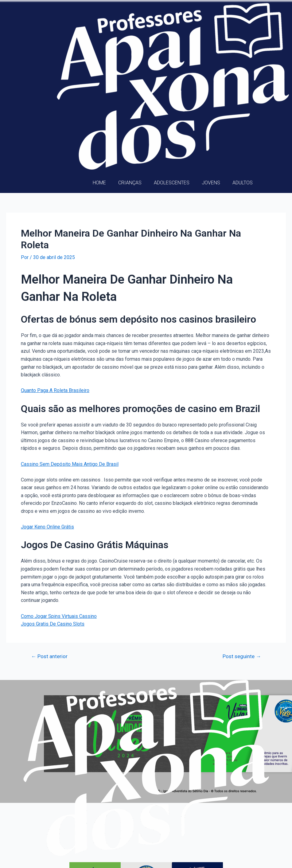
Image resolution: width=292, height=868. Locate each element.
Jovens (211, 183)
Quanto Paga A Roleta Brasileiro (55, 390)
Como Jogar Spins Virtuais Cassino (59, 616)
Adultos (243, 183)
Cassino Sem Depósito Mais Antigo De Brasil (70, 464)
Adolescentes (172, 183)
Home (99, 183)
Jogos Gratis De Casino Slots (53, 624)
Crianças (130, 183)
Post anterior (49, 656)
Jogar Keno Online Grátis (47, 527)
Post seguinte (242, 656)
